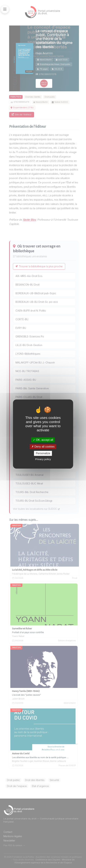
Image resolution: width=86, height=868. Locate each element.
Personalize (43, 453)
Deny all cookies (43, 447)
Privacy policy (43, 459)
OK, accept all (43, 440)
